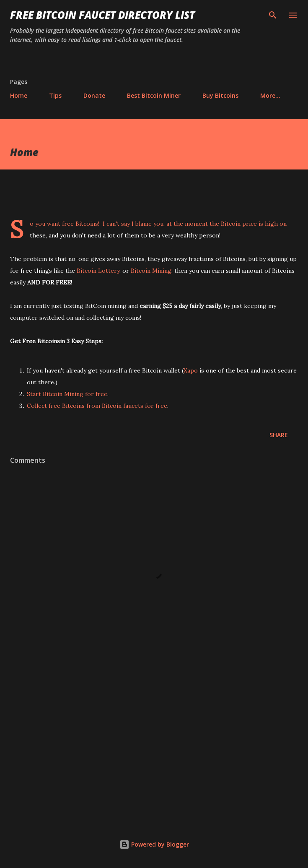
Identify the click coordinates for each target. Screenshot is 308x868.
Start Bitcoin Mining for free (67, 394)
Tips (55, 95)
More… (270, 95)
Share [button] (279, 435)
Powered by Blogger (154, 844)
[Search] (273, 15)
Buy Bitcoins (220, 95)
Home (19, 95)
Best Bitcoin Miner (154, 95)
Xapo (191, 370)
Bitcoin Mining (151, 271)
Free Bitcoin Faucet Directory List (102, 15)
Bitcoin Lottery (98, 271)
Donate (94, 95)
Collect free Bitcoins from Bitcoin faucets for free (97, 406)
